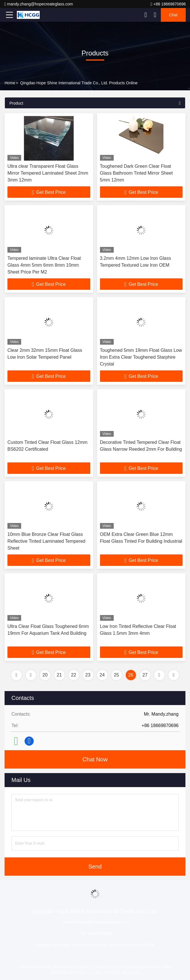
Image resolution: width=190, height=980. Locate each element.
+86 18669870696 (168, 4)
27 (145, 675)
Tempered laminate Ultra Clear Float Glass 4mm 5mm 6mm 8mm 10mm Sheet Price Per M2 (44, 265)
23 (88, 675)
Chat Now (95, 759)
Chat (173, 15)
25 (117, 675)
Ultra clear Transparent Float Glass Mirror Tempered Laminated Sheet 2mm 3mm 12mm (48, 173)
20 (45, 675)
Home (10, 83)
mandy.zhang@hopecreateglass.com (39, 4)
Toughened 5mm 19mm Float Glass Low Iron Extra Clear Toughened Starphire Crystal (141, 357)
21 (59, 675)
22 (74, 675)
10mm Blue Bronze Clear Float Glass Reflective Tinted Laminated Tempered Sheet (46, 541)
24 (102, 675)
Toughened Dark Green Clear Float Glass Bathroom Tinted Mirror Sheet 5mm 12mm (136, 173)
